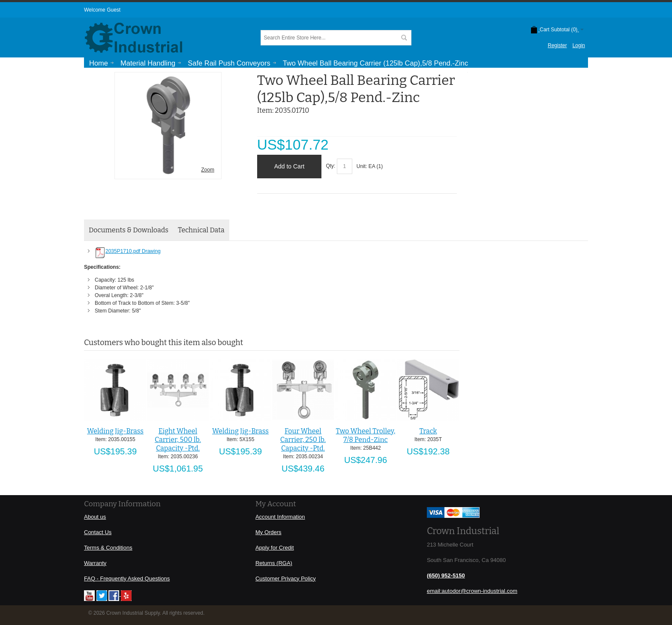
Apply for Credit (275, 548)
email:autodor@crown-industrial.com (472, 591)
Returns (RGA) (274, 563)
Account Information (280, 517)
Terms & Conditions (108, 548)
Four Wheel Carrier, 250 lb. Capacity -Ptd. (303, 440)
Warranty (95, 563)
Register (557, 45)
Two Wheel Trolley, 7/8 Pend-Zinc (366, 435)
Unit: (363, 166)
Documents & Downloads (129, 230)
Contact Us (98, 532)
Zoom (208, 170)
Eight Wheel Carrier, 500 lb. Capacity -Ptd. (178, 440)
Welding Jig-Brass (115, 431)
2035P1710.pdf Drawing (128, 251)
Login (579, 45)
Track (428, 431)
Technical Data (201, 230)
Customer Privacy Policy (286, 578)
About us (95, 517)
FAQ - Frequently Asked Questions (127, 578)
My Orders (268, 532)
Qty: (330, 166)
